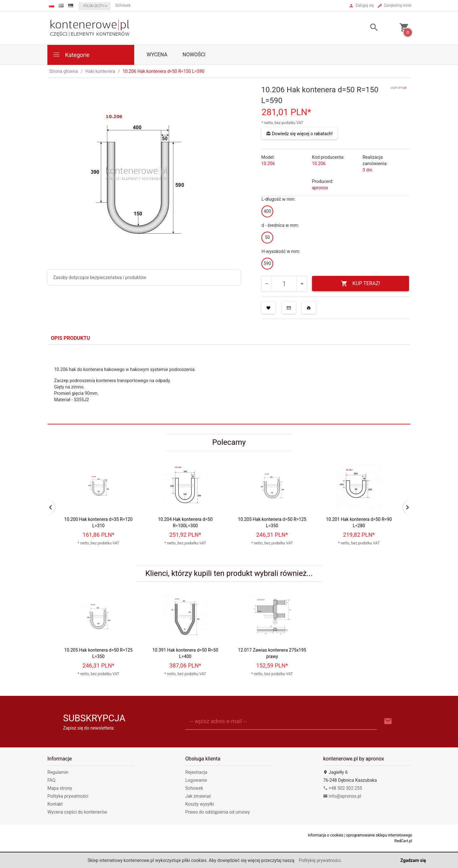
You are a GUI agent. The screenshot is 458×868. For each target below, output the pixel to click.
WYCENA (157, 55)
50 (267, 237)
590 (267, 263)
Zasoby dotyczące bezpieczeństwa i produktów (100, 277)
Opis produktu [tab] (70, 338)
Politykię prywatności (320, 860)
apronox (320, 188)
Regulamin (58, 772)
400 (267, 211)
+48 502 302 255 (343, 788)
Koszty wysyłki (200, 804)
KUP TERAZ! (361, 284)
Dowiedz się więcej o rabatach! (299, 134)
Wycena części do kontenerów (77, 812)
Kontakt (55, 804)
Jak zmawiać (198, 796)
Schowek (194, 788)
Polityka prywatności (68, 796)
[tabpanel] (229, 385)
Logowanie (196, 780)
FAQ (51, 780)
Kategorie (71, 55)
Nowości (194, 55)
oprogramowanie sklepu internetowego (379, 835)
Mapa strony (60, 788)
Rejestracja (196, 772)
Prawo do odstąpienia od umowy (218, 812)
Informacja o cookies (325, 835)
